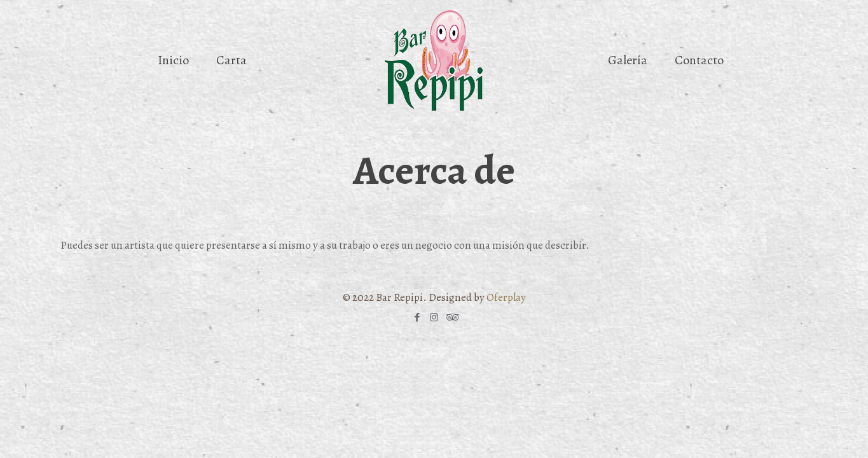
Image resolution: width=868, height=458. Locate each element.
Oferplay (506, 297)
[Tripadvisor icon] (451, 317)
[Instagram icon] (434, 317)
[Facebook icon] (417, 317)
